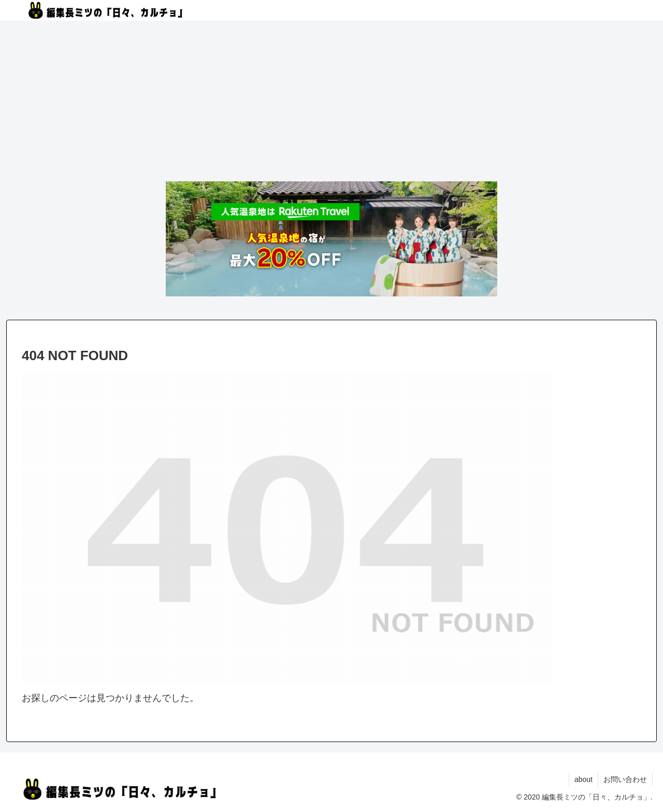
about (583, 779)
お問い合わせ (625, 779)
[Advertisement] (331, 103)
